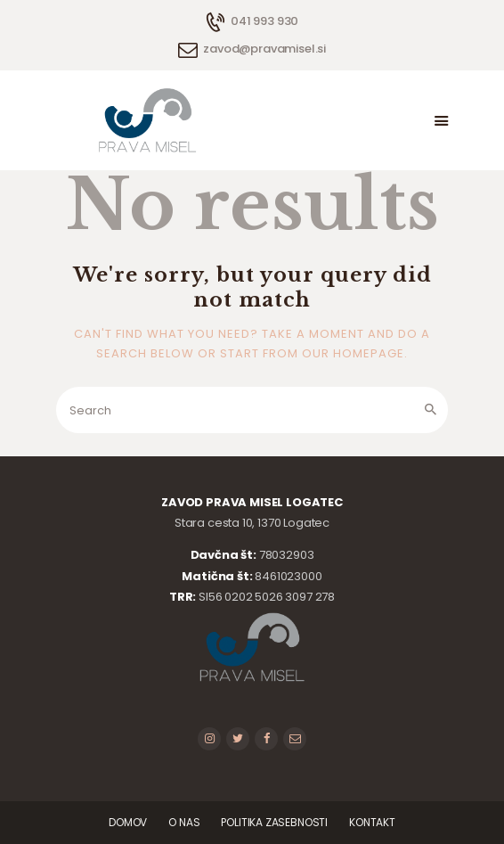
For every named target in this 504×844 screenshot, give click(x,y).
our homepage (353, 353)
